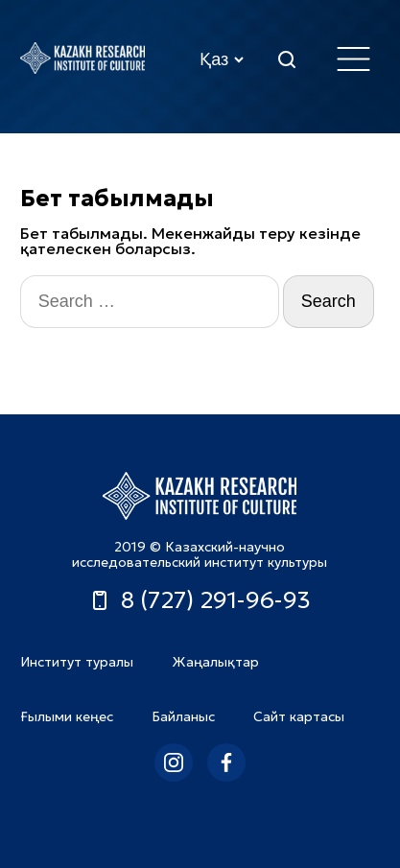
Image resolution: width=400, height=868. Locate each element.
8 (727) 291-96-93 (200, 600)
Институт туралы (77, 662)
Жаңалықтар (215, 662)
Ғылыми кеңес (67, 716)
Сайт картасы (299, 716)
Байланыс (183, 716)
